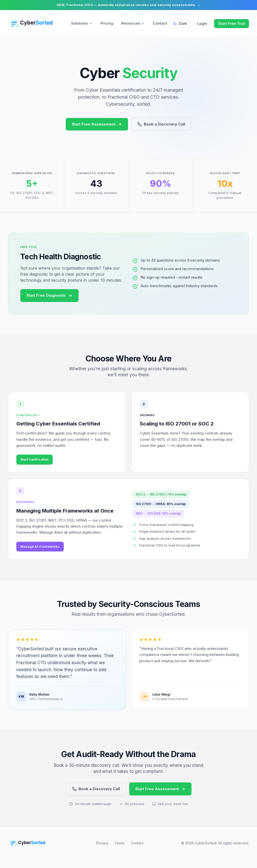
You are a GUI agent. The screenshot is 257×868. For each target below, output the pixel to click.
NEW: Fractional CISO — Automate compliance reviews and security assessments (129, 5)
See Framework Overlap (165, 462)
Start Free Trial (232, 23)
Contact (160, 23)
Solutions (82, 23)
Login (202, 23)
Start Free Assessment (97, 124)
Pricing (107, 23)
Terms (120, 852)
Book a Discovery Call (161, 124)
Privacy (102, 852)
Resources (133, 23)
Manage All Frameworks (42, 553)
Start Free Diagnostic (49, 295)
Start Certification (37, 462)
